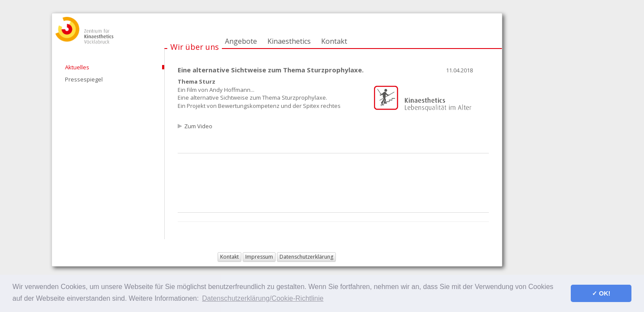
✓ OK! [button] (601, 293)
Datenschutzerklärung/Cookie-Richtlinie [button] (263, 298)
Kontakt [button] (229, 257)
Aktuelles (77, 67)
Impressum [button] (259, 257)
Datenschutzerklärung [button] (306, 257)
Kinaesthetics (289, 41)
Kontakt (334, 41)
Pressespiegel (84, 79)
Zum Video (198, 126)
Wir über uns (195, 47)
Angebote (241, 41)
